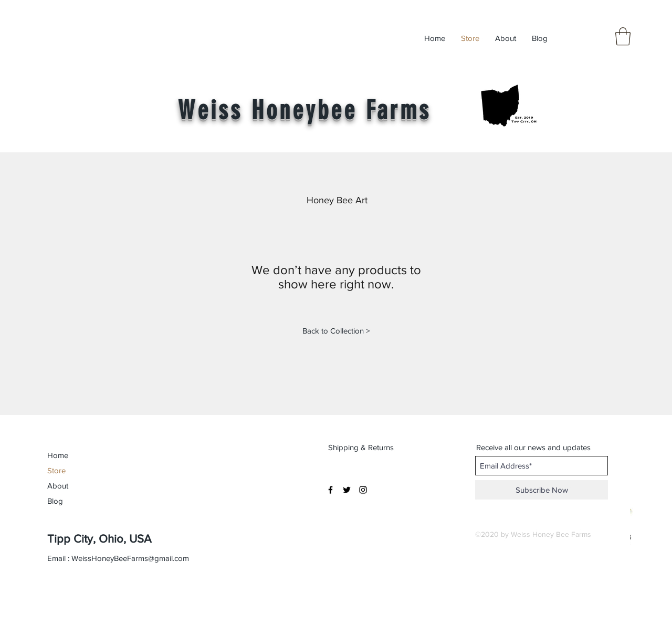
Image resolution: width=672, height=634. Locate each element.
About (58, 486)
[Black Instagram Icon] (363, 490)
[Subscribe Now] (542, 490)
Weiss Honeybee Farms (304, 110)
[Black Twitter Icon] (347, 490)
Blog (55, 501)
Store (56, 470)
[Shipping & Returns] (362, 447)
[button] (623, 37)
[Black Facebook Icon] (330, 490)
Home (58, 455)
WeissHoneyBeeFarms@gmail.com (130, 558)
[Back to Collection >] (336, 330)
